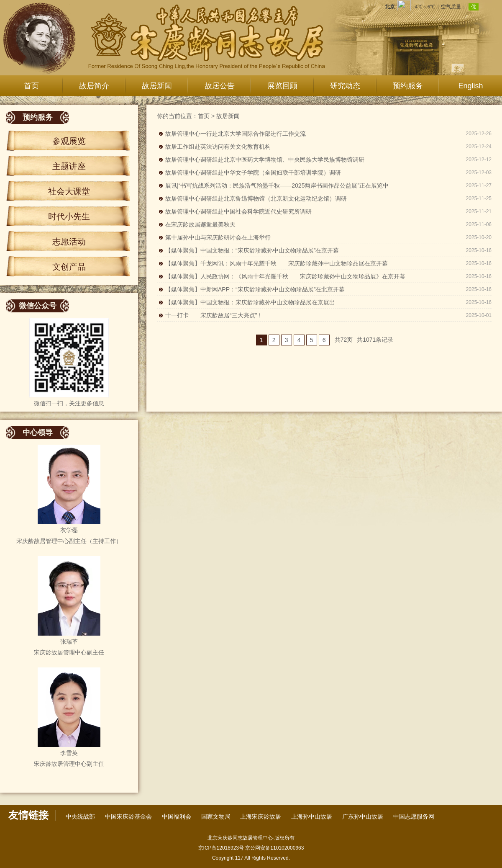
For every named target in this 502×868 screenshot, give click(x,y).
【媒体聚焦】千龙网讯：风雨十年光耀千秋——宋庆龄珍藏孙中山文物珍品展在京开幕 (277, 263)
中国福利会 (177, 816)
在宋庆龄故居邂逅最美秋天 (200, 224)
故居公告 (220, 86)
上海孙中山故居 (312, 816)
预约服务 (408, 86)
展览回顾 (282, 86)
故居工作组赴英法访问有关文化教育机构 (218, 147)
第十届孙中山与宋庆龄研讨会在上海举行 (218, 237)
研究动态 (345, 86)
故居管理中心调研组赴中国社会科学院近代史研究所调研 (238, 211)
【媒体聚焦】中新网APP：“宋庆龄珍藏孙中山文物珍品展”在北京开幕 (255, 289)
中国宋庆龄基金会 (128, 816)
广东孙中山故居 (363, 816)
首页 (31, 86)
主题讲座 (69, 166)
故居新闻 (157, 86)
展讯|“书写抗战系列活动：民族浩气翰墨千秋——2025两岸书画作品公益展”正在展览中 (277, 185)
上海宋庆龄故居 (261, 816)
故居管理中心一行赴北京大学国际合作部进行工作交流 (236, 134)
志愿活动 (69, 242)
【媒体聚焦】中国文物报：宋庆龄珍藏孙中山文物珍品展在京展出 (250, 302)
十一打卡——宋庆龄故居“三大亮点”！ (214, 315)
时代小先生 (69, 216)
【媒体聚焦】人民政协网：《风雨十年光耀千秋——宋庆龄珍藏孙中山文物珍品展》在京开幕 (285, 276)
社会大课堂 (69, 191)
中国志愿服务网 (414, 816)
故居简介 (94, 86)
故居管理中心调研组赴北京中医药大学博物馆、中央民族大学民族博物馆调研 (265, 160)
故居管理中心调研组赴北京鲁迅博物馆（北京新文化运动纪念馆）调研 (256, 198)
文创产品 (69, 267)
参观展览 (69, 141)
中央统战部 (80, 816)
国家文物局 (216, 816)
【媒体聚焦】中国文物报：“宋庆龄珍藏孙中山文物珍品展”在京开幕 (252, 250)
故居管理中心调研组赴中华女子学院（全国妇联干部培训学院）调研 (253, 173)
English (470, 86)
